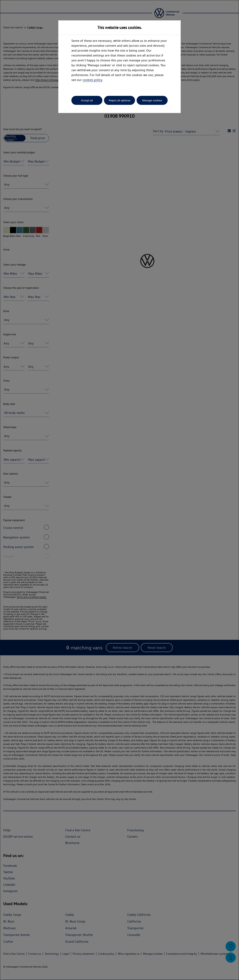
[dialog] (119, 490)
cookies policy (92, 80)
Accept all (87, 100)
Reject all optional (119, 100)
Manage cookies (152, 100)
